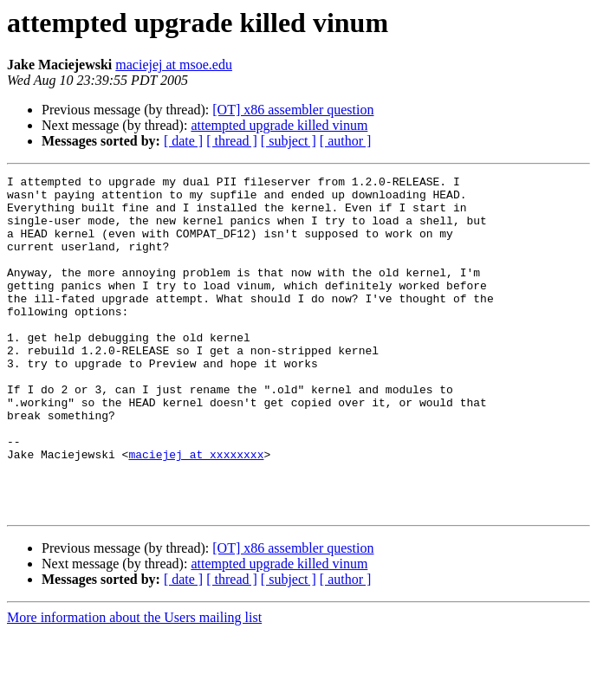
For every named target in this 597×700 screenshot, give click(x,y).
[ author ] (346, 141)
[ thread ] (232, 141)
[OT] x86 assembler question (293, 110)
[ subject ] (289, 141)
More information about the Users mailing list (134, 685)
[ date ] (183, 141)
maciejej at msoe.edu (174, 65)
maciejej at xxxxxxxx (196, 511)
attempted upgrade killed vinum (279, 125)
